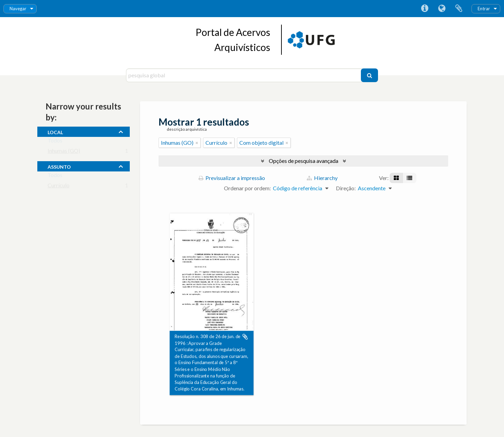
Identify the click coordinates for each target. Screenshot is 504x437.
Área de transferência (459, 9)
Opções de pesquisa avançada (304, 161)
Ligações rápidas (425, 9)
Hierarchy (322, 178)
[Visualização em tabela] (409, 178)
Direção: (346, 188)
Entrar (484, 9)
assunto (59, 166)
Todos (55, 142)
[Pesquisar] (369, 75)
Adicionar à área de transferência (245, 337)
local (55, 131)
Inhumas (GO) (64, 152)
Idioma (442, 9)
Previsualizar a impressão (232, 178)
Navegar (18, 9)
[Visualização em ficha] (396, 178)
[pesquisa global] (244, 75)
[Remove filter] (197, 143)
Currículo (59, 187)
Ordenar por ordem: (247, 188)
